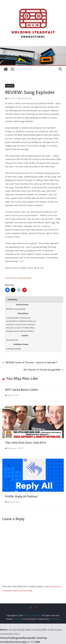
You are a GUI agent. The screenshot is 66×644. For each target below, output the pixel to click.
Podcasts (10, 86)
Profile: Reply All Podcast (21, 496)
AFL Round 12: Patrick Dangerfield (44, 370)
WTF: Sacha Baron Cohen (22, 390)
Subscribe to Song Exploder (18, 278)
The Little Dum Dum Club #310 (26, 443)
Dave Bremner (26, 98)
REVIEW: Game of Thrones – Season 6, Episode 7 (30, 362)
